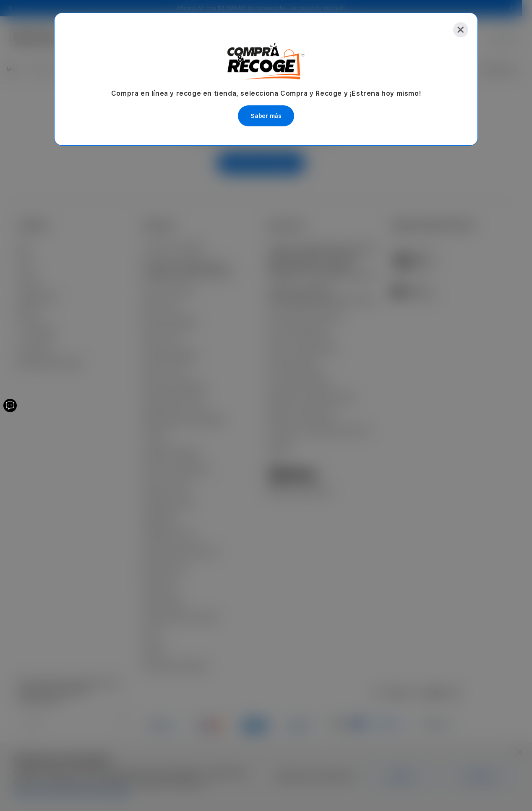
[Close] (461, 30)
